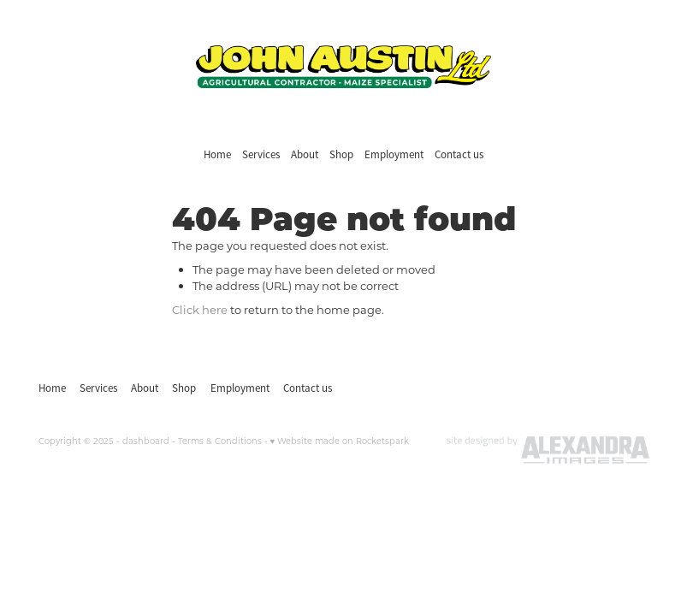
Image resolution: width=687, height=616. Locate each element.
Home (217, 154)
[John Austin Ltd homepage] (343, 67)
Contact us (459, 154)
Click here (200, 309)
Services (261, 154)
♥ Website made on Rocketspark (340, 441)
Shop (341, 154)
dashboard (146, 441)
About (305, 154)
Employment (394, 154)
